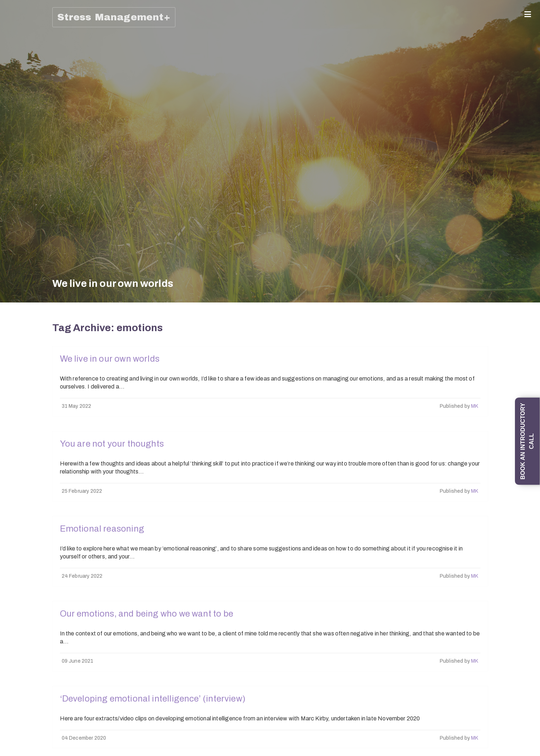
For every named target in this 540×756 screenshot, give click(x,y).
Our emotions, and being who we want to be (147, 614)
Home (13, 27)
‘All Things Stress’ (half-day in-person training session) (15, 515)
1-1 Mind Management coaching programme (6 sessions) (15, 247)
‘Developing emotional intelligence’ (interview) (153, 699)
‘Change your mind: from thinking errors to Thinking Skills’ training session (15, 319)
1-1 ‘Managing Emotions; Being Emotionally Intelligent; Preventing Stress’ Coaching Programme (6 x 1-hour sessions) (15, 174)
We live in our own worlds (110, 359)
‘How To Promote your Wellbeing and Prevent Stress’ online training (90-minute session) (15, 701)
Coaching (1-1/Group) (13, 61)
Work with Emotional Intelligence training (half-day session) (15, 636)
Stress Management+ (114, 17)
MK (475, 406)
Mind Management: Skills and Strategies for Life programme (15, 101)
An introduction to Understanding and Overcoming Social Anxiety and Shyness (15, 383)
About (13, 40)
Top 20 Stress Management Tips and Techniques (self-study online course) (15, 577)
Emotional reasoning (102, 529)
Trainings (13, 279)
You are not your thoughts (112, 444)
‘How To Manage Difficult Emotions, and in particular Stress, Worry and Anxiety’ (15, 451)
